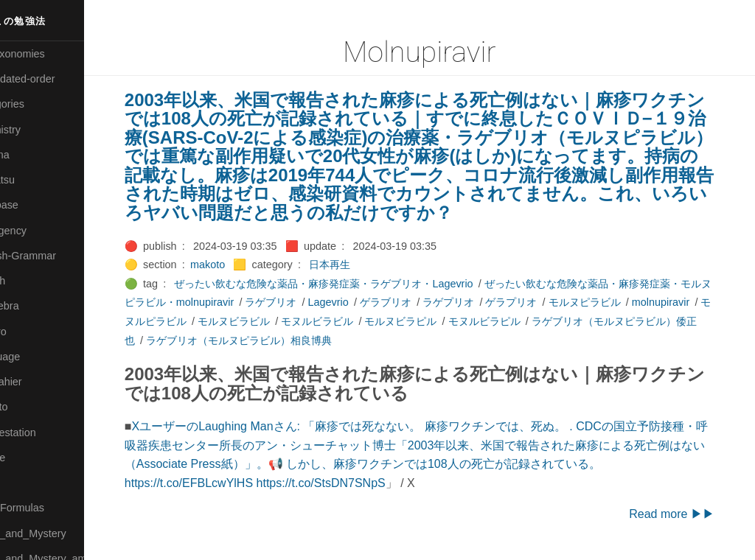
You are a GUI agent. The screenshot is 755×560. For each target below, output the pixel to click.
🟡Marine (29, 458)
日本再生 (359, 265)
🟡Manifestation (45, 433)
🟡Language (37, 357)
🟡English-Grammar (55, 256)
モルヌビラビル (343, 321)
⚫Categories (39, 104)
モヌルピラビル (260, 321)
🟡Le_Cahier (38, 382)
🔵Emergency (40, 231)
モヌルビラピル (593, 321)
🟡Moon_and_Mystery (60, 533)
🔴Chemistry (37, 130)
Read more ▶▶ (689, 514)
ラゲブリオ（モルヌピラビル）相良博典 (351, 340)
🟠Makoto (31, 407)
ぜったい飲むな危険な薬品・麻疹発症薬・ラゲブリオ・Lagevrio (354, 284)
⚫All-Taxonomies (49, 54)
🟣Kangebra (36, 306)
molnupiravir (183, 321)
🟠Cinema (32, 155)
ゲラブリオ (425, 302)
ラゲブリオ (311, 302)
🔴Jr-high (29, 281)
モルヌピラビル (624, 302)
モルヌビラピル (509, 321)
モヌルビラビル (426, 321)
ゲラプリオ (552, 302)
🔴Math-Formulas (49, 508)
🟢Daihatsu (34, 180)
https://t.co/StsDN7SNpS (351, 483)
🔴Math (25, 483)
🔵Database (36, 205)
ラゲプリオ (488, 302)
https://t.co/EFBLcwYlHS (218, 483)
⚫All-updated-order (54, 79)
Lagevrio (368, 302)
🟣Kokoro (30, 332)
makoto (237, 265)
